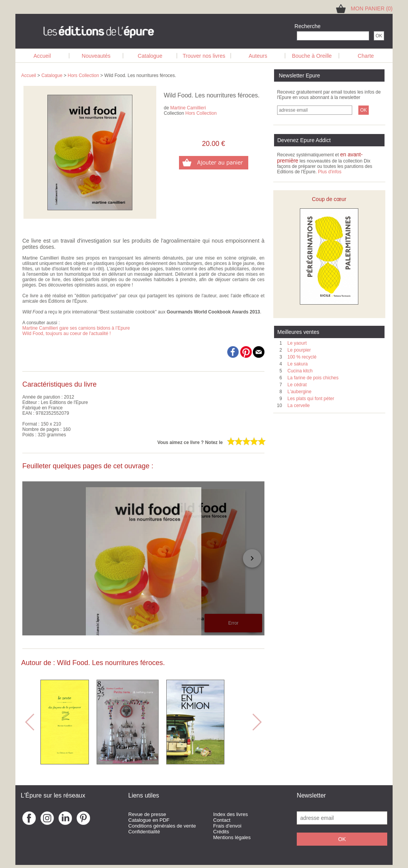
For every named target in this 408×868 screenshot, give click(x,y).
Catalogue (150, 56)
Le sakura (298, 364)
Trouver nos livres (204, 56)
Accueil (42, 56)
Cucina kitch (300, 371)
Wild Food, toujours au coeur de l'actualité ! (67, 333)
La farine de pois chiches (313, 378)
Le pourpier (299, 350)
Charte (366, 56)
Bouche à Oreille (312, 56)
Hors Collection (83, 75)
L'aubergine (299, 392)
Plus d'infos (330, 172)
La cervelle (299, 406)
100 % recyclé (302, 357)
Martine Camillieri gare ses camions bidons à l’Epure (76, 328)
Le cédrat (297, 385)
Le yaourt (297, 343)
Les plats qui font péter (311, 399)
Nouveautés (96, 56)
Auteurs (258, 56)
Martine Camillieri (188, 108)
